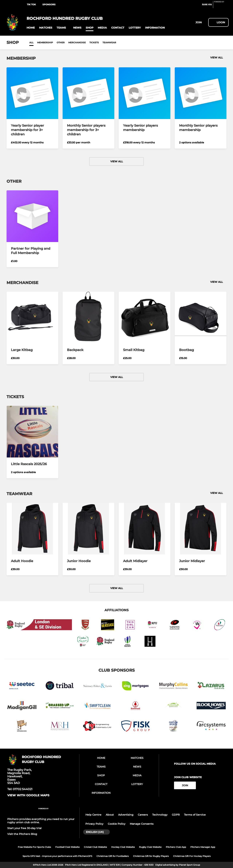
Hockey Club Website (123, 847)
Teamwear (109, 42)
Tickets (94, 42)
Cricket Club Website (95, 847)
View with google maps (28, 795)
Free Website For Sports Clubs (34, 847)
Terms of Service (195, 815)
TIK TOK (31, 4)
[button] (31, 28)
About (110, 815)
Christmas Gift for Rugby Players (151, 856)
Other (61, 42)
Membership (45, 42)
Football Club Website (67, 847)
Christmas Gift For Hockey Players (192, 856)
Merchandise (77, 42)
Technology (160, 815)
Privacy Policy (94, 824)
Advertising (126, 815)
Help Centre (93, 815)
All (31, 42)
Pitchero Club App (176, 847)
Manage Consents (142, 824)
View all (218, 58)
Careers (143, 815)
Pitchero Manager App (203, 847)
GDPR (176, 815)
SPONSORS (49, 4)
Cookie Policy (117, 824)
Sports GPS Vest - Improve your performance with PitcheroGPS (57, 856)
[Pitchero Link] (221, 6)
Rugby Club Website (150, 847)
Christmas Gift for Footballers (113, 856)
